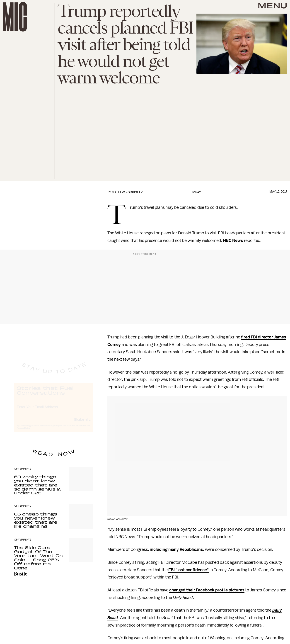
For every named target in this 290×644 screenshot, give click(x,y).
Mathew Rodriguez (127, 192)
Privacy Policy (23, 432)
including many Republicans (176, 549)
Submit (82, 423)
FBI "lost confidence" (188, 570)
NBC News (233, 241)
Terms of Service (77, 430)
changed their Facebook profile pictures (207, 590)
